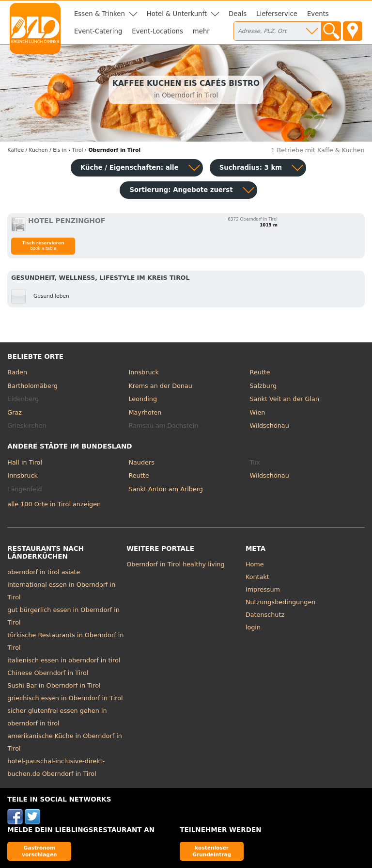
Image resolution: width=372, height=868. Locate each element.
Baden (17, 372)
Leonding (143, 399)
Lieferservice (277, 14)
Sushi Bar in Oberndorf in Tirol (54, 685)
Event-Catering (98, 31)
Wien (258, 412)
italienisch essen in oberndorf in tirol (64, 660)
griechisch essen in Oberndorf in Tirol (65, 698)
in (37, 150)
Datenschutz (265, 615)
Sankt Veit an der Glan (285, 399)
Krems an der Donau (160, 386)
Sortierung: (181, 190)
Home (255, 564)
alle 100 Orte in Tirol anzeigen (54, 504)
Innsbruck (144, 372)
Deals (238, 14)
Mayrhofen (145, 412)
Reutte (260, 372)
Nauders (141, 462)
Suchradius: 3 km (251, 168)
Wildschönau (270, 426)
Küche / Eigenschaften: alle (130, 168)
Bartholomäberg (32, 386)
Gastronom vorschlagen (39, 851)
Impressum (263, 589)
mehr (201, 31)
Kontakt (257, 577)
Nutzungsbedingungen (281, 602)
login (253, 627)
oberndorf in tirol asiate (44, 572)
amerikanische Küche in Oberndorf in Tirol (65, 742)
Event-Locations (157, 31)
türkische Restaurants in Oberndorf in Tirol (65, 641)
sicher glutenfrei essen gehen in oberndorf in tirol (57, 717)
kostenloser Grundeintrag (212, 851)
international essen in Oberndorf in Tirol (61, 591)
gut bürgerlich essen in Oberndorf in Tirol (63, 616)
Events (318, 14)
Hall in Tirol (25, 462)
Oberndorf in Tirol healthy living (176, 564)
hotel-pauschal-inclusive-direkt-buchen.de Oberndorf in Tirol (56, 767)
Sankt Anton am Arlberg (165, 489)
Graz (15, 412)
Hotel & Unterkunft (177, 14)
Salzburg (263, 386)
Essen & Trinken (100, 14)
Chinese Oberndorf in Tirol (48, 673)
